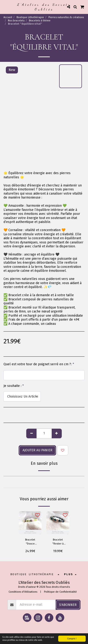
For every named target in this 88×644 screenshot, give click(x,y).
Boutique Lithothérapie (30, 17)
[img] (30, 523)
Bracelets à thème (40, 21)
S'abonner (68, 605)
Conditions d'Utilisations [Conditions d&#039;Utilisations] (23, 592)
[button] (5, 7)
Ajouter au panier (37, 450)
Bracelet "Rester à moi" (58, 542)
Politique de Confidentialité (60, 592)
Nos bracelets (16, 21)
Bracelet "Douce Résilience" (30, 542)
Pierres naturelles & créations (66, 17)
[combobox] (22, 397)
